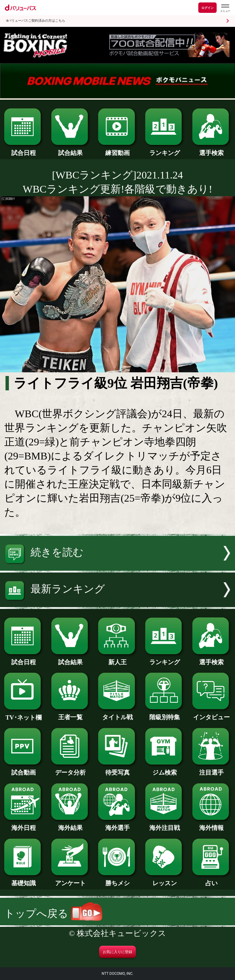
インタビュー (212, 714)
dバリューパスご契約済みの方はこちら (36, 21)
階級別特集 (164, 714)
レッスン (164, 880)
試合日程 (23, 150)
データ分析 (71, 769)
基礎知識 (23, 880)
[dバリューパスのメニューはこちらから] (225, 8)
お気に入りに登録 (117, 952)
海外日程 (23, 825)
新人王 (117, 659)
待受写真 (117, 769)
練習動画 (117, 150)
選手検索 (212, 150)
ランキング (164, 150)
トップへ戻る (53, 914)
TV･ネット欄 (23, 714)
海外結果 (71, 825)
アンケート (71, 880)
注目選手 (212, 769)
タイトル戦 (117, 714)
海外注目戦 (164, 825)
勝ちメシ (117, 880)
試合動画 (23, 769)
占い (212, 880)
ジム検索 (164, 769)
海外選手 (117, 825)
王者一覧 (71, 714)
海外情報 (212, 825)
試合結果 (71, 150)
